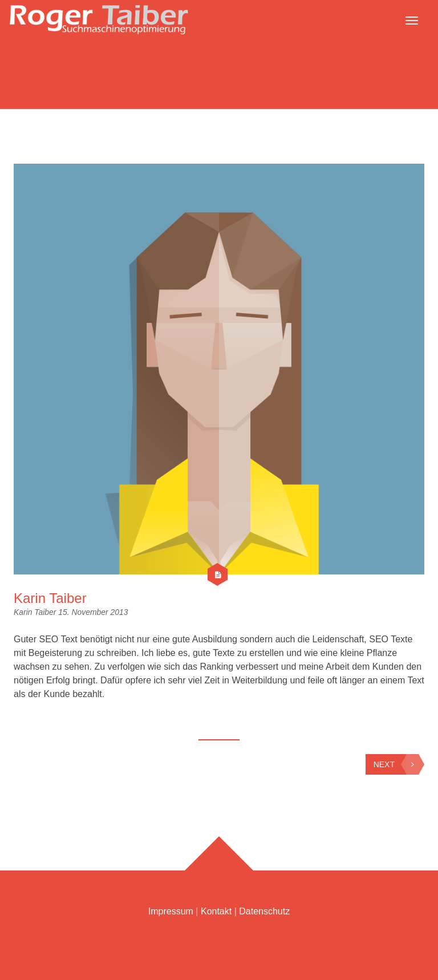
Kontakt (216, 911)
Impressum (171, 911)
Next (396, 764)
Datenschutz (264, 911)
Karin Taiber (50, 598)
